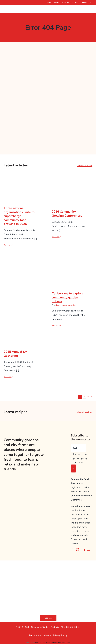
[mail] (89, 549)
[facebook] (72, 549)
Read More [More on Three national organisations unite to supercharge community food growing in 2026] (8, 245)
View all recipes (85, 412)
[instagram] (78, 549)
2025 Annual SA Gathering (15, 354)
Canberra (59, 305)
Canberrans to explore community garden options (68, 297)
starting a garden (69, 305)
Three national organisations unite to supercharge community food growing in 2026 (19, 216)
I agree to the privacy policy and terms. (80, 458)
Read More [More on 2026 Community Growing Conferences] (56, 237)
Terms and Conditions (40, 635)
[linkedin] (83, 549)
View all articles (85, 166)
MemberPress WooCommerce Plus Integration (53, 642)
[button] (90, 2)
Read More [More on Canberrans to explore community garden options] (56, 326)
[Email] (78, 448)
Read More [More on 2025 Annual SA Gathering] (8, 377)
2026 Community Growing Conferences (67, 214)
